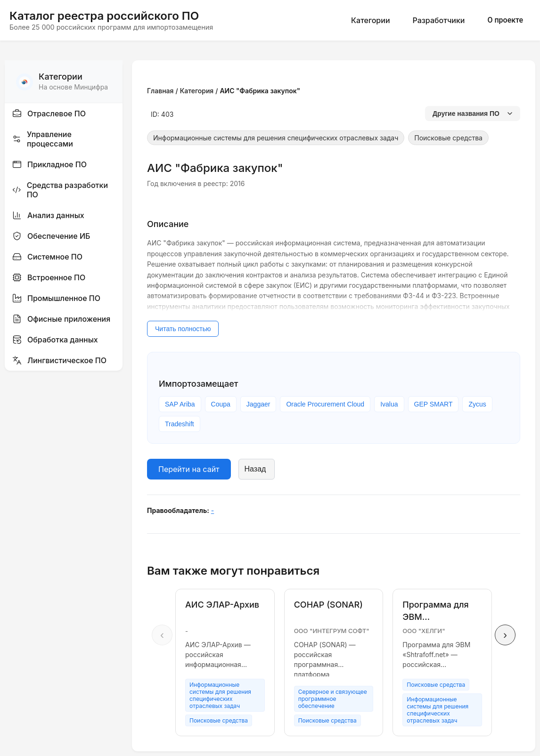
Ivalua (389, 404)
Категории (370, 20)
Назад (255, 469)
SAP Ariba (180, 404)
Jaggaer (258, 404)
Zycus (477, 404)
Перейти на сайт (189, 469)
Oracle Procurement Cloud (325, 404)
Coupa (221, 404)
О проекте (505, 20)
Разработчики (439, 20)
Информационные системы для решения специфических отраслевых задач (276, 138)
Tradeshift (180, 424)
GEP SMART (434, 404)
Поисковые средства (448, 138)
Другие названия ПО (473, 114)
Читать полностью (183, 329)
